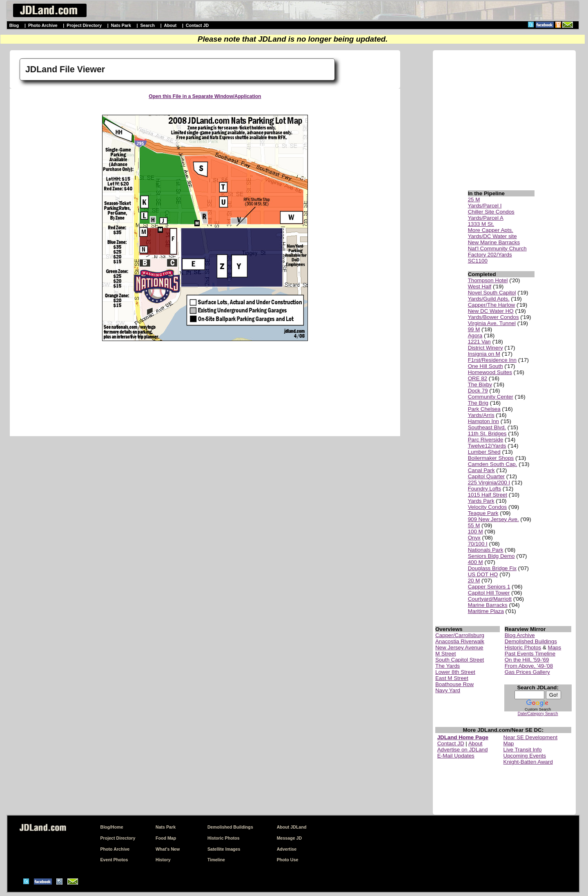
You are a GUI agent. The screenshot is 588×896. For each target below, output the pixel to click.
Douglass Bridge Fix (492, 568)
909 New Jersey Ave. (493, 519)
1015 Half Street (488, 495)
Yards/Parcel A (486, 218)
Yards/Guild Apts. (489, 299)
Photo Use (288, 860)
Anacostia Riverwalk (460, 641)
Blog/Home (111, 827)
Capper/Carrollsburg (460, 635)
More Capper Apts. (491, 230)
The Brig (478, 403)
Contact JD (197, 25)
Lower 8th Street (455, 672)
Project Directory (84, 25)
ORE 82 (478, 378)
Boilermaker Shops (491, 458)
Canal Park (481, 470)
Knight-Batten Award (528, 762)
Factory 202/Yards (490, 255)
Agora (475, 335)
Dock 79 (478, 391)
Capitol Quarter (486, 476)
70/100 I (478, 544)
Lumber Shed (484, 452)
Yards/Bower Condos (493, 317)
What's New (168, 849)
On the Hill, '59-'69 (527, 660)
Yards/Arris (481, 415)
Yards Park (481, 501)
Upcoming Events (525, 756)
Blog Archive (520, 635)
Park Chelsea (484, 409)
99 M (474, 329)
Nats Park (121, 25)
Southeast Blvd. (487, 427)
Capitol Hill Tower (489, 593)
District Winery (486, 348)
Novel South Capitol (492, 293)
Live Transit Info (523, 750)
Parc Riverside (486, 440)
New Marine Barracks (494, 242)
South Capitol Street (460, 660)
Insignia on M (484, 354)
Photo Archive (43, 25)
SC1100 (478, 261)
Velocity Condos (488, 507)
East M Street (452, 678)
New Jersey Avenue (459, 647)
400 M (476, 562)
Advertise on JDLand (463, 750)
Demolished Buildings (531, 641)
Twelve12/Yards (487, 446)
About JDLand (292, 827)
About (170, 25)
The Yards (448, 666)
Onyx (474, 538)
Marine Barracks (488, 605)
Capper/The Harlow (492, 305)
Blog (14, 25)
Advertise (287, 849)
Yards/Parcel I (485, 206)
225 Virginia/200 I (489, 483)
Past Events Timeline (530, 654)
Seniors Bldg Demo (491, 556)
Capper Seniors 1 (489, 587)
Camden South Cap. (493, 464)
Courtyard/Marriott (490, 599)
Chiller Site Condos (491, 212)
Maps (555, 647)
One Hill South (486, 366)
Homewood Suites (490, 372)
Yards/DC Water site (492, 236)
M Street (445, 654)
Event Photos (114, 860)
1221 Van (479, 342)
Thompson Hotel (488, 280)
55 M (474, 525)
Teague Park (483, 513)
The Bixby (480, 384)
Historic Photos (523, 647)
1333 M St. (481, 224)
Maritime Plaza (486, 611)
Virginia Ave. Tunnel (492, 323)
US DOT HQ (483, 574)
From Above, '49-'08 (529, 666)
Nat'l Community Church (497, 249)
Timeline (216, 860)
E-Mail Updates (456, 756)
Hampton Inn (483, 421)
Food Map (166, 838)
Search (147, 25)
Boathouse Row (454, 684)
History (163, 860)
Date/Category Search (538, 714)
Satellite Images (224, 849)
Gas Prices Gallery (527, 672)
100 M (476, 532)
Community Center (491, 397)
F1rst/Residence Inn (492, 360)
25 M (474, 199)
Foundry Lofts (485, 489)
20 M (474, 581)
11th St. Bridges (487, 434)
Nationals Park (486, 550)
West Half (480, 286)
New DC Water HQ (491, 311)
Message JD (290, 838)
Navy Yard (448, 690)
